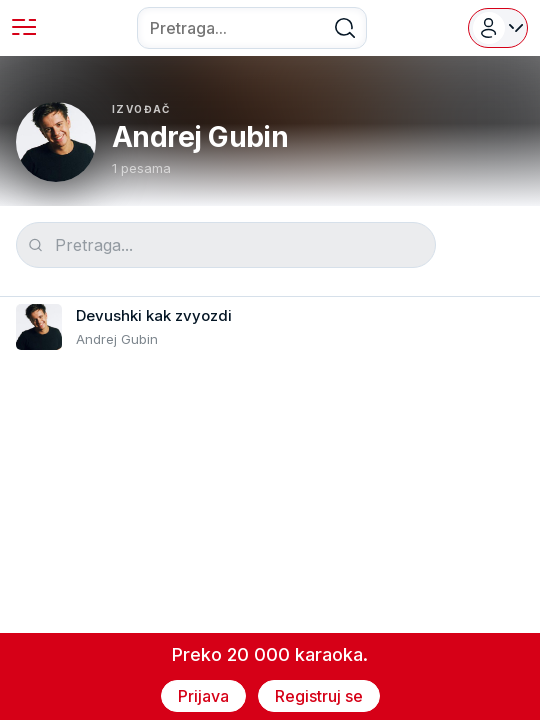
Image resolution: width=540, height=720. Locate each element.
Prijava (203, 696)
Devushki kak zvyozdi (154, 315)
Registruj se (319, 696)
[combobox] (252, 28)
